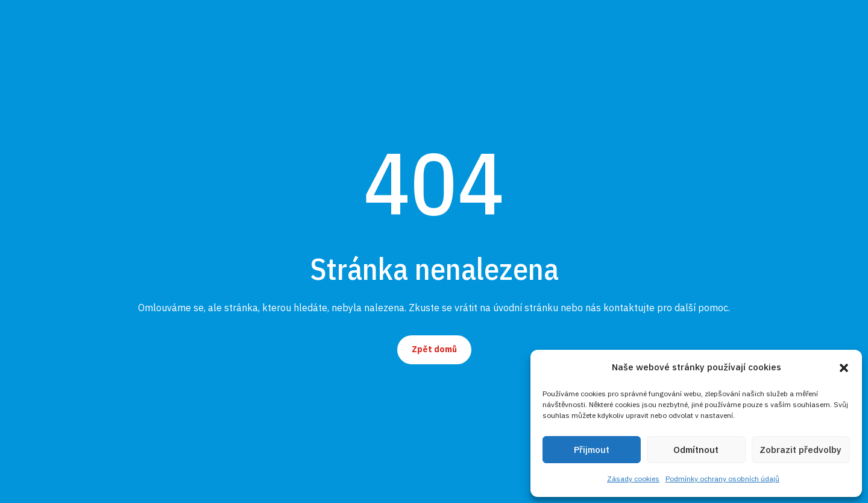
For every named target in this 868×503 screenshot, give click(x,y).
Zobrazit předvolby (800, 450)
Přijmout (592, 450)
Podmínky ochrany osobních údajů (722, 479)
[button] (844, 368)
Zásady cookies (633, 479)
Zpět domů (434, 349)
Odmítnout (696, 450)
